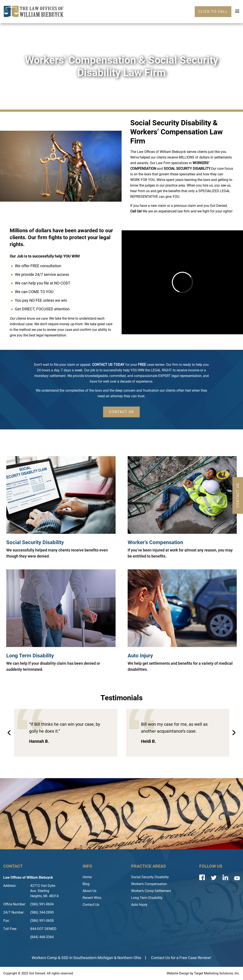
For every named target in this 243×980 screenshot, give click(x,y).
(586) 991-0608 (42, 921)
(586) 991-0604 (42, 904)
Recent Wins (92, 898)
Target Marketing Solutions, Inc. (217, 973)
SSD (65, 958)
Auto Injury (140, 656)
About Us (89, 891)
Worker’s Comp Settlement (151, 891)
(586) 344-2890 (42, 912)
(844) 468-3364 (42, 937)
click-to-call (213, 12)
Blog (86, 884)
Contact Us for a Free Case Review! (181, 958)
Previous (9, 733)
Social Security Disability (35, 542)
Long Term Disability (30, 656)
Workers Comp (44, 958)
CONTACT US (121, 412)
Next (234, 733)
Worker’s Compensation (155, 542)
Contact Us (91, 905)
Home (87, 877)
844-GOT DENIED (43, 929)
